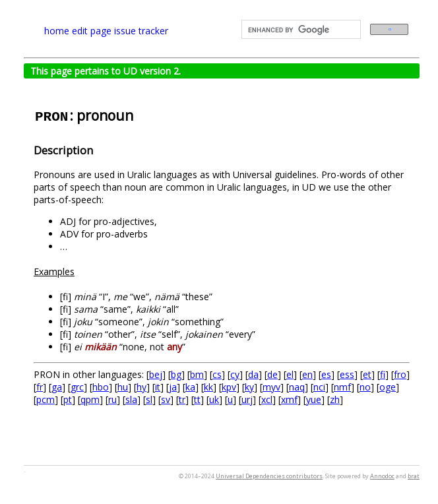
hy (141, 387)
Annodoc (382, 476)
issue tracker (141, 31)
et (367, 374)
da (253, 374)
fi (383, 374)
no (365, 387)
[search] (300, 30)
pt (68, 399)
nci (319, 387)
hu (123, 387)
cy (235, 374)
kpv (229, 387)
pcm (46, 399)
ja (173, 387)
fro (400, 374)
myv (271, 387)
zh (335, 399)
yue (314, 399)
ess (347, 374)
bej (156, 374)
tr (182, 399)
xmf (289, 399)
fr (40, 387)
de (272, 374)
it (158, 387)
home (57, 31)
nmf (342, 387)
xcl (267, 399)
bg (176, 374)
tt (197, 399)
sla (131, 399)
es (326, 374)
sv (166, 399)
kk (208, 387)
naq (297, 387)
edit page (92, 31)
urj (247, 399)
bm (197, 374)
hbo (101, 387)
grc (77, 387)
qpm (90, 399)
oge (388, 387)
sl (149, 399)
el (290, 374)
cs (217, 374)
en (307, 374)
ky (249, 387)
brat (414, 476)
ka (190, 387)
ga (57, 387)
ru (112, 399)
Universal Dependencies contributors (269, 476)
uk (214, 399)
